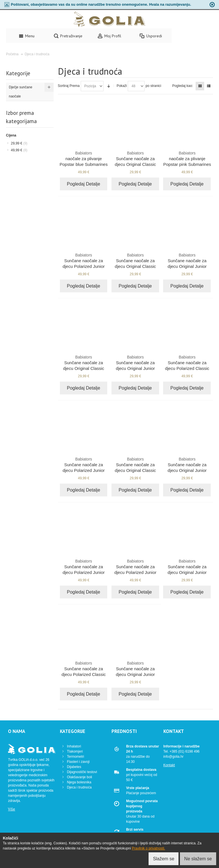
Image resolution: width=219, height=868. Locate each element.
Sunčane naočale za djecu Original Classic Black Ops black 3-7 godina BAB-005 (135, 266)
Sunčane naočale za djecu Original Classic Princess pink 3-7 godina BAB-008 (135, 164)
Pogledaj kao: (183, 86)
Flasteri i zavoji (78, 762)
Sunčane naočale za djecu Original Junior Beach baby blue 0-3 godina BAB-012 (135, 674)
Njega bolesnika (79, 782)
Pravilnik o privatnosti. (148, 848)
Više (12, 809)
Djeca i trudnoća (79, 787)
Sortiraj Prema (69, 86)
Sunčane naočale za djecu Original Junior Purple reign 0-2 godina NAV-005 (187, 572)
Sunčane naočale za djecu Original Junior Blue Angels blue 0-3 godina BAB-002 (187, 470)
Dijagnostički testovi (82, 772)
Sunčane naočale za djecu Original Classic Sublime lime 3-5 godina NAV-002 (84, 368)
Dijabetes (74, 767)
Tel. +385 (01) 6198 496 (182, 751)
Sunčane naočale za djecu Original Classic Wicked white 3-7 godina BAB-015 (135, 470)
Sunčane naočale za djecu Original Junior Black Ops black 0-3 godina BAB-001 (135, 368)
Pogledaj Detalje (84, 184)
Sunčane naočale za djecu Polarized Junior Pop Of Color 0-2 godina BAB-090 (84, 470)
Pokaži (122, 86)
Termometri (76, 757)
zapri (212, 5)
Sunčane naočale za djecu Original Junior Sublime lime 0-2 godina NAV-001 (187, 266)
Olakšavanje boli (80, 777)
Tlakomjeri (75, 751)
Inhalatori (74, 746)
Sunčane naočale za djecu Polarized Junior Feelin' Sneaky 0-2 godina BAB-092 (135, 572)
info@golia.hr (174, 757)
